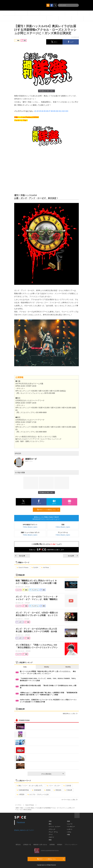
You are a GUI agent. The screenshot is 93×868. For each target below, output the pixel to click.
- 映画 (50, 840)
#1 (35, 111)
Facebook (21, 822)
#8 (52, 111)
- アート (50, 835)
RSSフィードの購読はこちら (48, 510)
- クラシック (52, 829)
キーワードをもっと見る (69, 800)
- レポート (69, 829)
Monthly (68, 667)
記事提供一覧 (27, 845)
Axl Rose (45, 567)
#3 (40, 111)
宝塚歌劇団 (37, 790)
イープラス (18, 805)
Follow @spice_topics (30, 527)
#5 (45, 111)
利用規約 (60, 845)
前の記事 (20, 556)
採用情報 (52, 845)
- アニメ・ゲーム (53, 832)
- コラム (69, 832)
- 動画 (68, 821)
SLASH (35, 567)
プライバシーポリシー (71, 845)
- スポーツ (51, 837)
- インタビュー (71, 827)
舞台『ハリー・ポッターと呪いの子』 (30, 786)
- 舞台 (50, 824)
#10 (57, 111)
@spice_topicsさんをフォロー (24, 830)
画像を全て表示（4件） (46, 91)
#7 (49, 111)
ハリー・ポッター (53, 786)
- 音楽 (50, 821)
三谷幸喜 (67, 786)
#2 (38, 111)
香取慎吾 (57, 790)
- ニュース (69, 824)
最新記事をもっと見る (70, 714)
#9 (54, 111)
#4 (42, 111)
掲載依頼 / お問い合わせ (40, 845)
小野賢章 (21, 794)
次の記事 (73, 556)
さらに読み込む (53, 774)
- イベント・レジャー (54, 827)
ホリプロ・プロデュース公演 (38, 794)
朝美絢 (47, 790)
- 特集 (68, 835)
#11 (60, 111)
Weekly (46, 667)
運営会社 (18, 845)
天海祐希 (68, 790)
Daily (25, 667)
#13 (67, 111)
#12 (63, 111)
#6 (47, 111)
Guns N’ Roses (23, 567)
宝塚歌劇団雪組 (23, 790)
